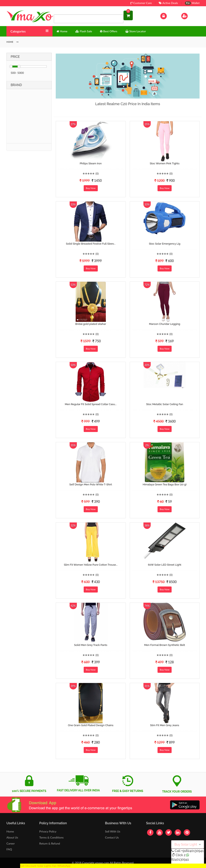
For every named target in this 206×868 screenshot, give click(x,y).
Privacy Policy (48, 831)
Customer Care (141, 3)
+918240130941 (192, 851)
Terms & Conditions (51, 837)
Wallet (192, 3)
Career (11, 843)
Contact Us (112, 837)
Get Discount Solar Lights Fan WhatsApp (45, 866)
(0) (97, 173)
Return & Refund (50, 843)
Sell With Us (113, 831)
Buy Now (91, 188)
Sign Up (190, 16)
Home (10, 831)
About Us (12, 837)
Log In (168, 16)
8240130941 (180, 859)
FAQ (9, 849)
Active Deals (168, 3)
